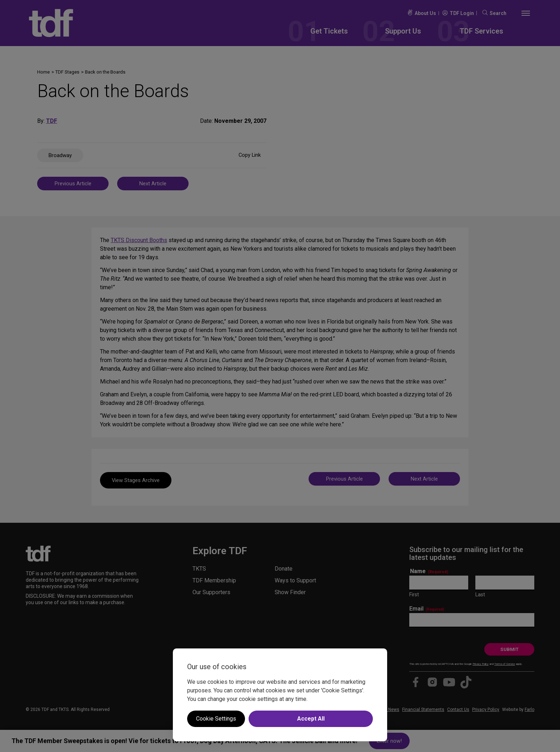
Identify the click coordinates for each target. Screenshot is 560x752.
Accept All (311, 719)
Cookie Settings (216, 719)
